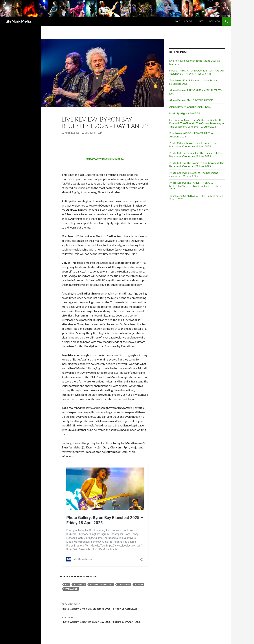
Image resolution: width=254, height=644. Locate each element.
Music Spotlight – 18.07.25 (185, 113)
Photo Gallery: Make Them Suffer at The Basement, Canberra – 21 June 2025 (193, 145)
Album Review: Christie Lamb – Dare (190, 107)
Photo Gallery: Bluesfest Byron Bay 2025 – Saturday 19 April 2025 (105, 619)
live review (124, 584)
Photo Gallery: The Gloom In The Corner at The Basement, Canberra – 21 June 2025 (197, 164)
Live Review (66, 576)
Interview (214, 21)
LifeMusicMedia (93, 133)
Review (188, 21)
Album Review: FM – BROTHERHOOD (191, 100)
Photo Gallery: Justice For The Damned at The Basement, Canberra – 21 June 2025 (196, 155)
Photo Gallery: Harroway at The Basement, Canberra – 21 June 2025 (194, 174)
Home (177, 21)
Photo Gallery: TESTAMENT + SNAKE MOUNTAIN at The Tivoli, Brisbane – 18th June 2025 (197, 186)
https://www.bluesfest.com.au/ (105, 158)
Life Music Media (18, 21)
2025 (67, 584)
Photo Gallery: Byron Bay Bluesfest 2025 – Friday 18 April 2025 (105, 606)
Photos (200, 21)
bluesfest (80, 584)
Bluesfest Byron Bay (101, 584)
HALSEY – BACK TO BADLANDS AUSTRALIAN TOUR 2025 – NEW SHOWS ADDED (197, 72)
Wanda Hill (90, 576)
